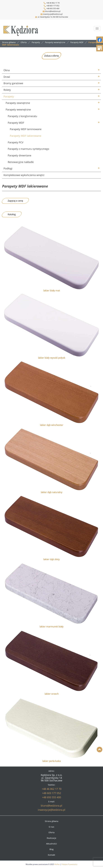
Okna (7, 70)
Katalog (12, 214)
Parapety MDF (16, 123)
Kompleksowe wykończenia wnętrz (24, 175)
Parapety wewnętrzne (18, 109)
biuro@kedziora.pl (53, 11)
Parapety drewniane (19, 155)
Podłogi (8, 168)
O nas (51, 827)
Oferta (51, 832)
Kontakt (51, 855)
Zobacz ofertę (51, 56)
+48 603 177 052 (53, 6)
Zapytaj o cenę (15, 201)
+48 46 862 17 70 (52, 3)
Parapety (9, 96)
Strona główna (9, 42)
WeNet (57, 864)
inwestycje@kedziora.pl (53, 14)
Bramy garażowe (13, 83)
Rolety (7, 90)
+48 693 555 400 (53, 8)
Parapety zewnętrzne (18, 103)
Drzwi (7, 77)
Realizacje (51, 838)
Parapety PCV (16, 142)
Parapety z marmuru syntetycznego (28, 149)
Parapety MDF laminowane (26, 129)
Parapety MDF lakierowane (26, 136)
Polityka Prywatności (69, 864)
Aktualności (51, 844)
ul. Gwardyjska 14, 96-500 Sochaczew (53, 17)
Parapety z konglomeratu (22, 116)
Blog (51, 849)
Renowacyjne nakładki (21, 162)
